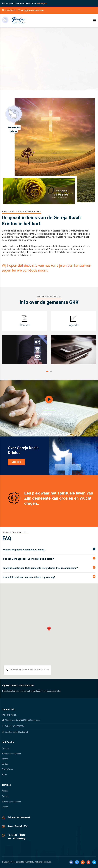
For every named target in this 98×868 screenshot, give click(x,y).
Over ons (5, 748)
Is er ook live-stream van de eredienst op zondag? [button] (29, 577)
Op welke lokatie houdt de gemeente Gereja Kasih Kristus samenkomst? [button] (40, 568)
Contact (5, 764)
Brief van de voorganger (12, 754)
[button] (47, 371)
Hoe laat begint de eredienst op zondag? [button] (24, 550)
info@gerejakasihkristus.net (15, 732)
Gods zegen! (41, 3)
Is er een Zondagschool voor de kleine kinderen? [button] (28, 559)
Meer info (16, 462)
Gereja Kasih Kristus (14, 129)
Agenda (5, 759)
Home (4, 775)
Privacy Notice (8, 769)
